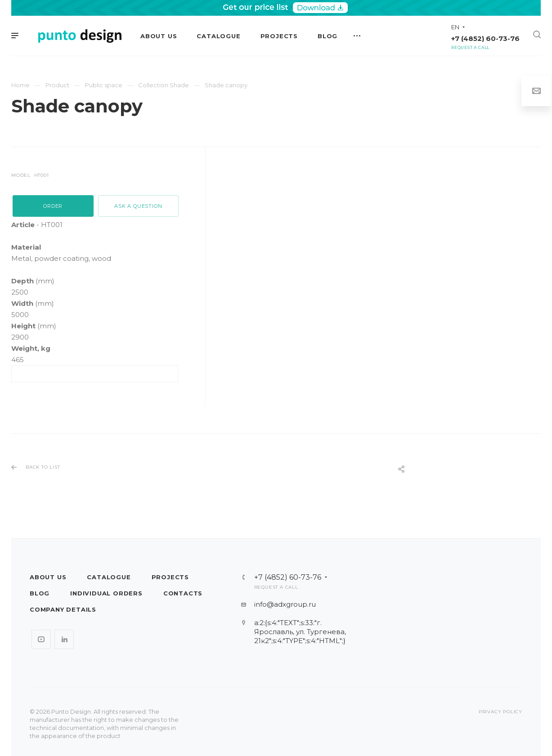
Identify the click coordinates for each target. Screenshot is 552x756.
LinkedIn (64, 639)
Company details (63, 609)
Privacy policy (500, 712)
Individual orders (106, 593)
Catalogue (109, 577)
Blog (40, 593)
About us (48, 577)
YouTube (41, 639)
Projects (170, 577)
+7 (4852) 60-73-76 (485, 38)
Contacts (183, 593)
